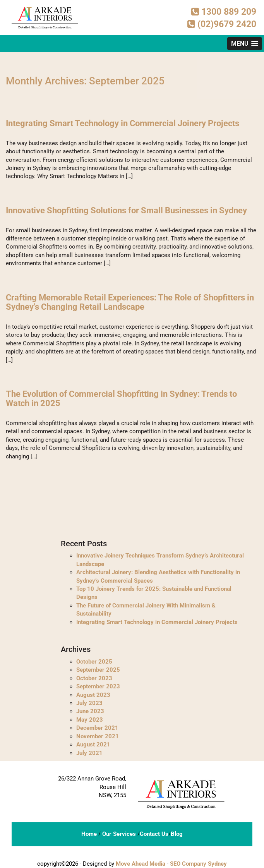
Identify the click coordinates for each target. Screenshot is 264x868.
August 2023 (93, 695)
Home (89, 834)
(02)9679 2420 (222, 24)
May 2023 (90, 720)
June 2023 (90, 711)
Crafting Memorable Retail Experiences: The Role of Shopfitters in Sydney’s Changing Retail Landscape (130, 302)
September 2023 (98, 686)
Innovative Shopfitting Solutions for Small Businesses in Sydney (126, 210)
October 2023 (94, 678)
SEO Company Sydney (198, 864)
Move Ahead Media (141, 864)
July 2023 (89, 703)
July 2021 (89, 753)
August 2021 (93, 744)
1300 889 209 (224, 12)
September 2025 (98, 670)
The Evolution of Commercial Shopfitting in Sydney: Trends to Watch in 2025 (121, 399)
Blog (177, 834)
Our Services (119, 834)
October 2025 (94, 662)
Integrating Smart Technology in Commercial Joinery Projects (123, 123)
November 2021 (98, 736)
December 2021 (97, 728)
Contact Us (154, 834)
